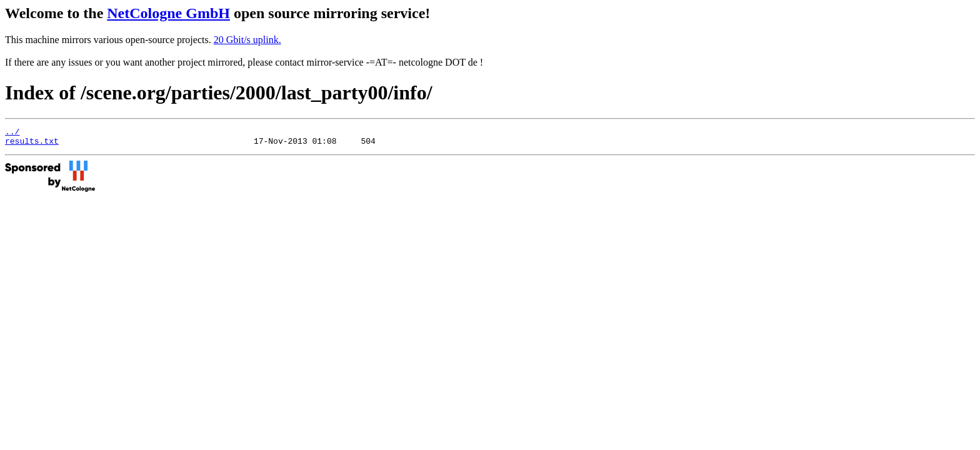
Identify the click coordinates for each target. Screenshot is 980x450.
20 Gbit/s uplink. (247, 40)
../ (12, 133)
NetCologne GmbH (168, 13)
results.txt (32, 144)
